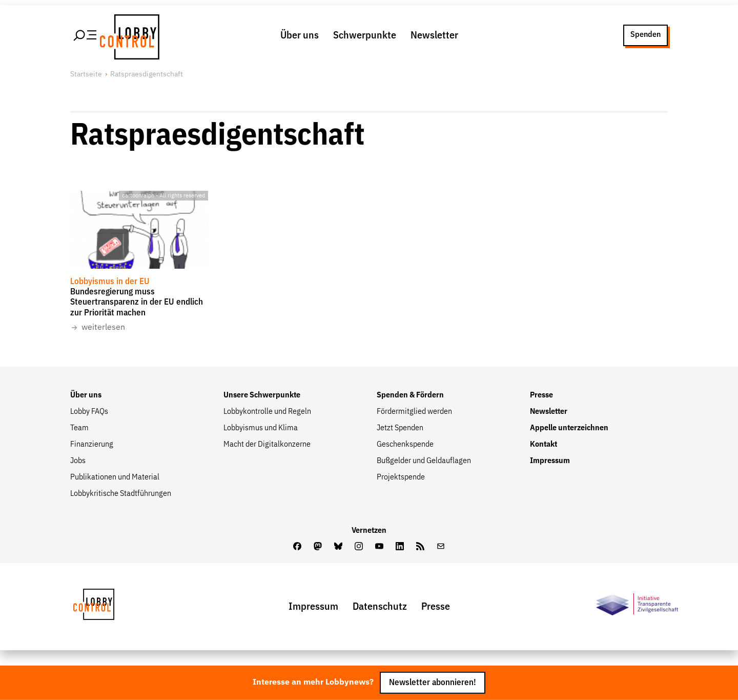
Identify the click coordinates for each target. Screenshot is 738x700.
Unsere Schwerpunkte (262, 395)
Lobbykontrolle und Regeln (267, 412)
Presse (541, 395)
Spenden (645, 35)
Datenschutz (380, 607)
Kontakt (544, 445)
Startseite (86, 74)
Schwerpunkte (365, 35)
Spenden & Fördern (410, 395)
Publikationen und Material (115, 477)
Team (79, 428)
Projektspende (401, 477)
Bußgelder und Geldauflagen (424, 461)
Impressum (550, 461)
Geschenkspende (405, 445)
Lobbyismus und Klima (261, 428)
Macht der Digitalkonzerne (267, 445)
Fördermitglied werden (414, 412)
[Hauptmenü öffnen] (86, 35)
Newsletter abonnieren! (433, 683)
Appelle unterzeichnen (569, 428)
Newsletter (434, 35)
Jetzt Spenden (400, 428)
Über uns (300, 35)
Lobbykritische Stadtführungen (121, 494)
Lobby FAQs (89, 412)
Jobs (78, 461)
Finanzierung (92, 445)
